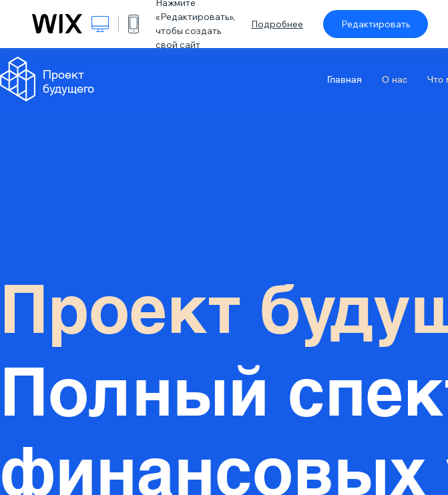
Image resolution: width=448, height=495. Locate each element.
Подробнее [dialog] (277, 24)
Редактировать (376, 24)
